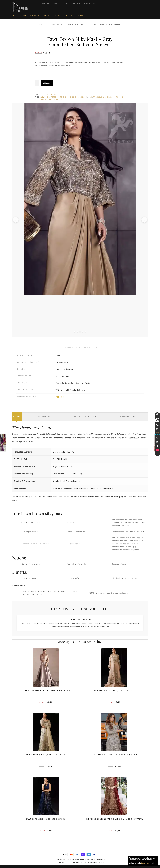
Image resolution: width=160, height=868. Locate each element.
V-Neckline (58, 99)
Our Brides (52, 812)
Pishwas (65, 4)
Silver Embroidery (44, 99)
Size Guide (16, 850)
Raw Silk (107, 97)
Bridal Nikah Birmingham (129, 816)
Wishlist (15, 854)
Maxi (56, 4)
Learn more (145, 863)
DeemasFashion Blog (127, 833)
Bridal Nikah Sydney (127, 821)
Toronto (86, 821)
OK (153, 863)
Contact (15, 846)
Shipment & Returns (20, 833)
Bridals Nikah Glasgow (128, 829)
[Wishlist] (157, 438)
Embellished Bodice (72, 97)
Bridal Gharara (53, 821)
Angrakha (46, 4)
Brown (43, 97)
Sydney (86, 816)
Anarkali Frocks (91, 4)
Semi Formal (117, 97)
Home (14, 16)
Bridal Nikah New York (128, 812)
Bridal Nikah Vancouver (128, 825)
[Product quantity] (37, 83)
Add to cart (47, 83)
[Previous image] (19, 220)
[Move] (157, 414)
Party (80, 16)
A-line (50, 833)
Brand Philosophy (19, 821)
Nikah (24, 16)
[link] (157, 420)
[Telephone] (157, 425)
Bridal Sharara (53, 816)
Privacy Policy (17, 825)
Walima (58, 16)
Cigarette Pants (55, 97)
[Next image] (141, 220)
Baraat (47, 16)
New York (87, 825)
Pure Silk (98, 97)
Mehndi (69, 16)
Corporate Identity (19, 816)
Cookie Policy (17, 829)
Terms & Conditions (19, 837)
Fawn (85, 97)
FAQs (14, 841)
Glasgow (86, 829)
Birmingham (88, 812)
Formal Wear (55, 25)
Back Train (76, 4)
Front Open (52, 825)
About (14, 812)
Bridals (35, 16)
